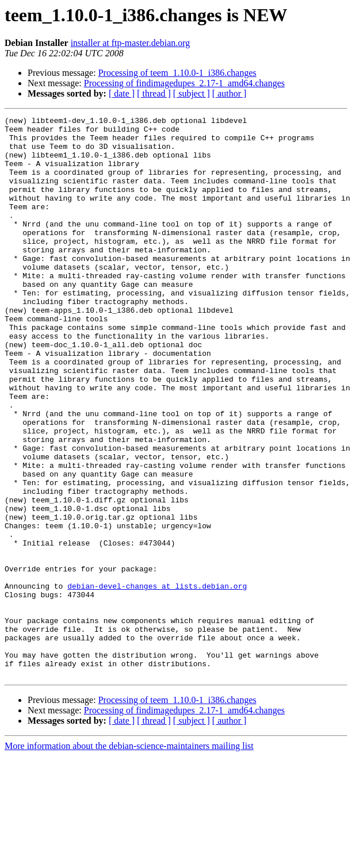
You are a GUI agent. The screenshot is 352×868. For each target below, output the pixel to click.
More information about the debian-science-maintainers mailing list (129, 858)
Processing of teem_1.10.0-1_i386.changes (177, 73)
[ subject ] (192, 93)
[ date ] (122, 93)
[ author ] (229, 93)
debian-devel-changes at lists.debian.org (157, 681)
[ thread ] (154, 93)
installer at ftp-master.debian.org (131, 43)
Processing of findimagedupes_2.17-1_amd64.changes (184, 83)
